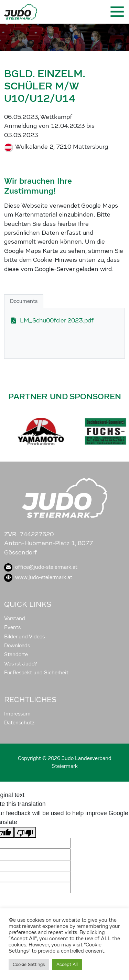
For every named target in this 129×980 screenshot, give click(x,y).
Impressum (17, 714)
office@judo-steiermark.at (41, 567)
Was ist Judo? (21, 664)
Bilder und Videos (24, 637)
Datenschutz (19, 723)
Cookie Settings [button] (29, 964)
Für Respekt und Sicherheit (36, 673)
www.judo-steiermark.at (38, 577)
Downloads (17, 646)
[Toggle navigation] (117, 12)
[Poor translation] (25, 832)
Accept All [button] (67, 964)
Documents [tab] (24, 301)
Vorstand (15, 618)
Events (12, 627)
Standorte (16, 654)
